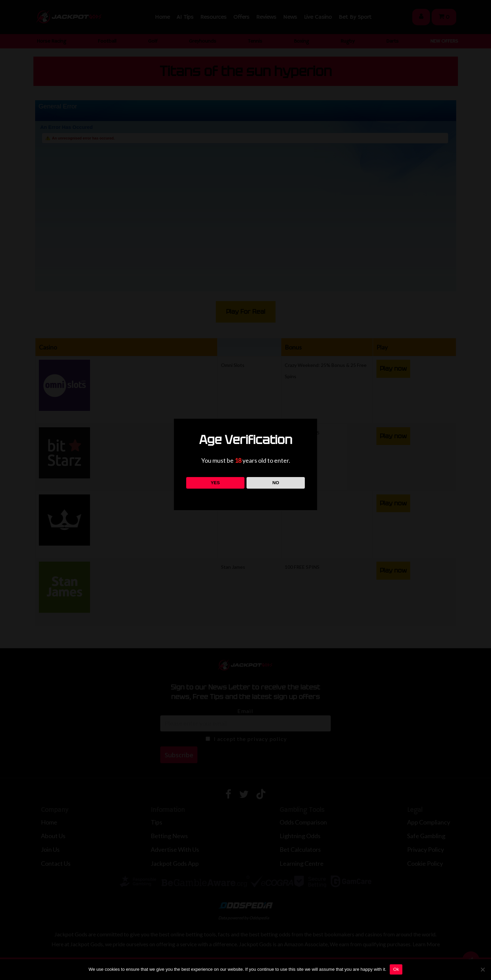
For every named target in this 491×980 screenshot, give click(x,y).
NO (276, 483)
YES (215, 483)
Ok (396, 969)
